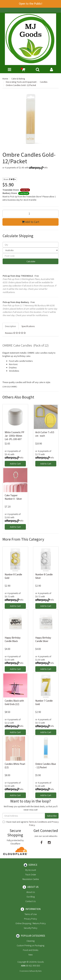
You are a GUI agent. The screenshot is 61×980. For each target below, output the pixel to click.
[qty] (30, 245)
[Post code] (30, 256)
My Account (31, 870)
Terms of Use (31, 914)
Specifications (28, 326)
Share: (10, 179)
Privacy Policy (30, 919)
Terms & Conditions (38, 822)
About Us (31, 892)
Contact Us (30, 901)
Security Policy (30, 928)
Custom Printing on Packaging (30, 945)
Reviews (15, 333)
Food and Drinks (31, 950)
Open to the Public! (31, 4)
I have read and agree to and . (31, 823)
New (31, 955)
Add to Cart (30, 222)
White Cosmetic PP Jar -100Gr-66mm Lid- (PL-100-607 (14, 436)
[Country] (30, 250)
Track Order (31, 875)
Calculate (31, 261)
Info (46, 168)
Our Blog (31, 897)
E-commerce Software (28, 971)
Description (10, 326)
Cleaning (30, 941)
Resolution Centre (31, 879)
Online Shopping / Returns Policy (31, 923)
